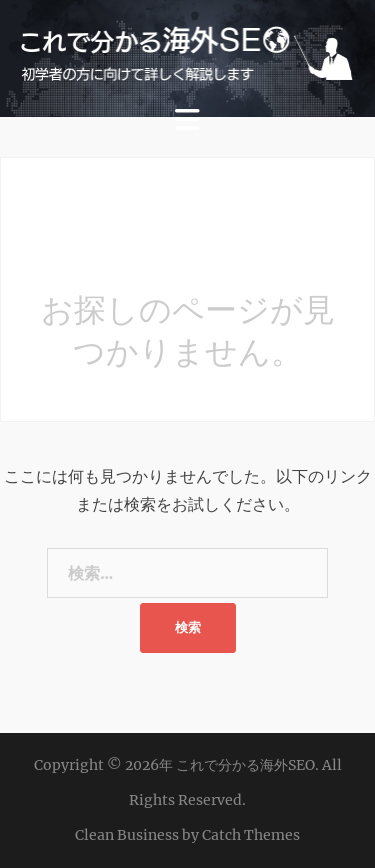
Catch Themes (251, 835)
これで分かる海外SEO (245, 765)
